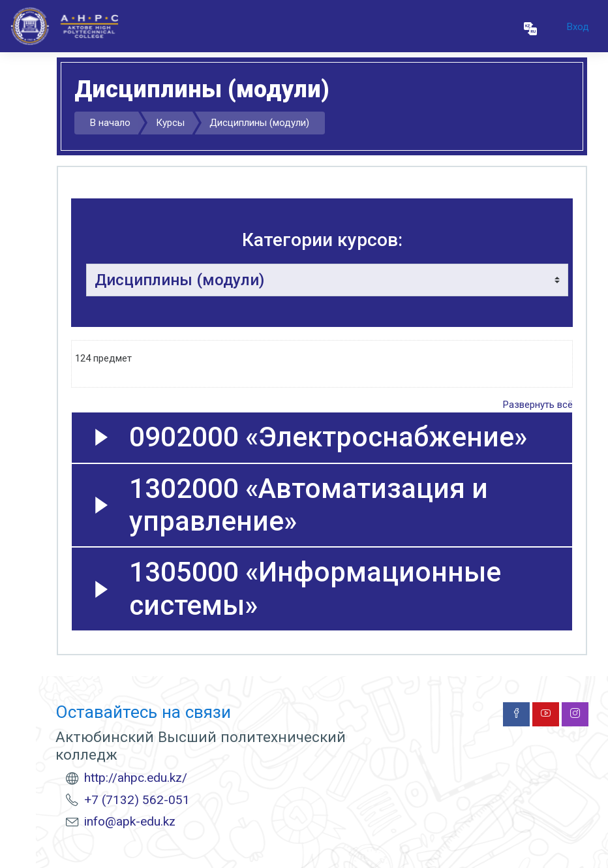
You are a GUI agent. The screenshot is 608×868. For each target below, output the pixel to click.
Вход (578, 27)
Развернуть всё (538, 405)
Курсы (170, 123)
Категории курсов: (322, 240)
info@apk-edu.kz (130, 821)
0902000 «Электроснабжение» (328, 437)
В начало (110, 123)
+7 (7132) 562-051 (137, 800)
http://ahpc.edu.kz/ (136, 778)
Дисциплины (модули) (259, 123)
